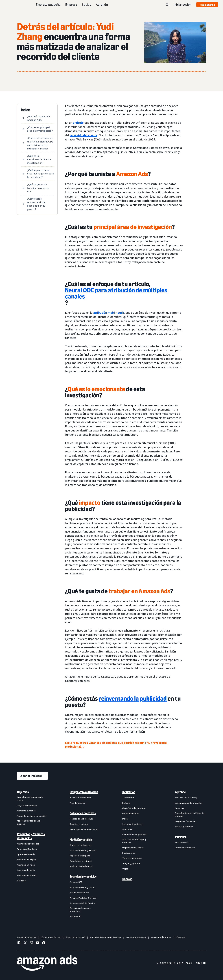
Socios (86, 5)
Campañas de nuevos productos (80, 909)
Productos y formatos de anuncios (31, 836)
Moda (125, 819)
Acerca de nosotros (26, 937)
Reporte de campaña (80, 856)
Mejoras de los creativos (82, 819)
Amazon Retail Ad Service (82, 903)
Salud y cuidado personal (134, 834)
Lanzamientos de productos (189, 803)
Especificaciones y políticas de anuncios (190, 814)
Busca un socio (182, 842)
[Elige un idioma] (32, 776)
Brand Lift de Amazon (80, 845)
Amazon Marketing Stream (83, 850)
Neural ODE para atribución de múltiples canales (116, 293)
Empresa (71, 5)
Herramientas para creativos (83, 829)
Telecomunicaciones (132, 858)
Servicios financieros (132, 824)
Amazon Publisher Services (83, 898)
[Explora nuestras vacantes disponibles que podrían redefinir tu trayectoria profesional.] (124, 745)
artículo (78, 123)
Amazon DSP (76, 882)
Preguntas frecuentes (186, 821)
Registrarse (207, 5)
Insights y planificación (84, 792)
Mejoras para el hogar (133, 848)
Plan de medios (77, 803)
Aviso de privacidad (75, 937)
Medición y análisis (81, 840)
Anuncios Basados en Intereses (105, 937)
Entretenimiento (130, 813)
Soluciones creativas (83, 813)
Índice (25, 110)
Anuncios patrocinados (28, 844)
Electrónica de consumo (134, 808)
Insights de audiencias (81, 798)
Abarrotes (127, 829)
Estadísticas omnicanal (81, 861)
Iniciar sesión (183, 5)
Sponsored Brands (26, 854)
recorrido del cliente (84, 135)
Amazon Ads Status (161, 937)
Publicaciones (129, 853)
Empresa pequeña (48, 5)
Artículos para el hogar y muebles (134, 841)
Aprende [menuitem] (180, 792)
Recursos (179, 808)
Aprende (102, 5)
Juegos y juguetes (131, 863)
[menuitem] (33, 854)
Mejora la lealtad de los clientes (28, 822)
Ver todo (21, 881)
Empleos (181, 937)
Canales (127, 879)
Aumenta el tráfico (26, 811)
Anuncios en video (26, 865)
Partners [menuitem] (181, 837)
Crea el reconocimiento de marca (30, 799)
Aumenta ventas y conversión (32, 816)
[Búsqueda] (167, 5)
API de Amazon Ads (79, 893)
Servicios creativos (79, 824)
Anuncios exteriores (27, 875)
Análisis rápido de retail (81, 866)
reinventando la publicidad (133, 698)
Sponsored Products (27, 849)
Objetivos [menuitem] (23, 792)
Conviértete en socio (185, 848)
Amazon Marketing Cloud (82, 887)
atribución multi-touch (109, 313)
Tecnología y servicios (83, 876)
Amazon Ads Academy (186, 798)
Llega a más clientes (27, 805)
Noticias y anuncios (184, 826)
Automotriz (128, 798)
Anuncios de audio (26, 870)
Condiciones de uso (51, 937)
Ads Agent (75, 916)
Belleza (126, 803)
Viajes (125, 869)
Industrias (129, 792)
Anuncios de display (27, 859)
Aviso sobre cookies (136, 937)
